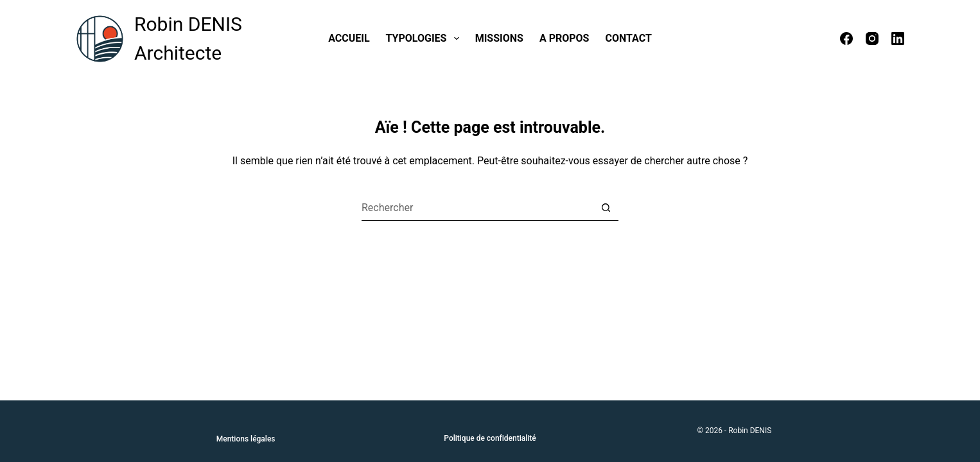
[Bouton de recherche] (606, 208)
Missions (499, 38)
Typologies (425, 38)
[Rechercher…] (477, 208)
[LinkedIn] (898, 38)
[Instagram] (872, 38)
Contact (628, 38)
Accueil (349, 38)
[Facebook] (846, 38)
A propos (564, 38)
